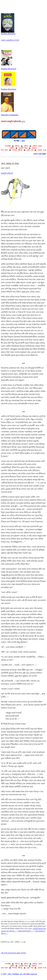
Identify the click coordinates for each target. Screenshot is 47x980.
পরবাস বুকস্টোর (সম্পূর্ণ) (10, 40)
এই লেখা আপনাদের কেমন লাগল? (13, 953)
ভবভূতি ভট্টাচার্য (7, 173)
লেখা (23, 121)
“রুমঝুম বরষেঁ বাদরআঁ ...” (25, 931)
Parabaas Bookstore (8, 33)
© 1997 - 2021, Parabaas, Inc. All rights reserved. (19, 974)
